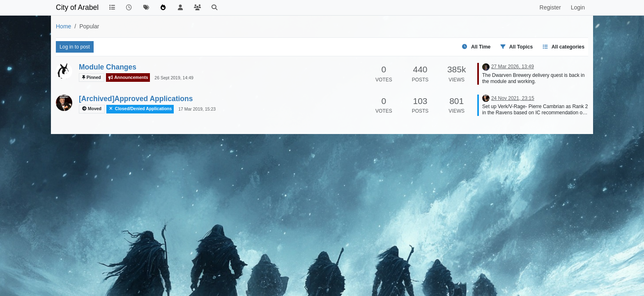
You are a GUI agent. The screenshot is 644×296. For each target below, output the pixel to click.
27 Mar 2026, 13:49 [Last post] (513, 67)
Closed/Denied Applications (140, 109)
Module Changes (108, 67)
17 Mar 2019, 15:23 (197, 109)
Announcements (128, 77)
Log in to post (75, 47)
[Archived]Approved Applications (136, 99)
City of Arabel (77, 7)
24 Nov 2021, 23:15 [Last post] (513, 98)
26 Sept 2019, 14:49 (174, 78)
